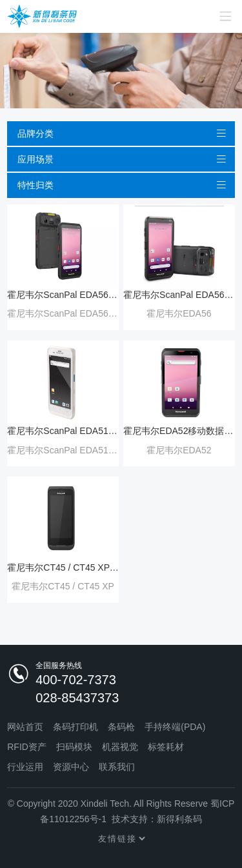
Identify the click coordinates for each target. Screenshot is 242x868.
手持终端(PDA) (175, 727)
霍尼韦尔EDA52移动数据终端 (179, 431)
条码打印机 (76, 727)
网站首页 (25, 727)
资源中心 (71, 767)
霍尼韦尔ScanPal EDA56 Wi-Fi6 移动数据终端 (63, 295)
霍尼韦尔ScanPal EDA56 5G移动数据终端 (179, 295)
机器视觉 (120, 747)
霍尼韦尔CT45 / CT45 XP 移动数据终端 (63, 567)
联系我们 (117, 767)
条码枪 (121, 727)
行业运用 (25, 767)
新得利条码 (179, 819)
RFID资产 (27, 747)
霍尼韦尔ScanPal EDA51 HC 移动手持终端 (63, 431)
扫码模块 (74, 747)
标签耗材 (166, 747)
